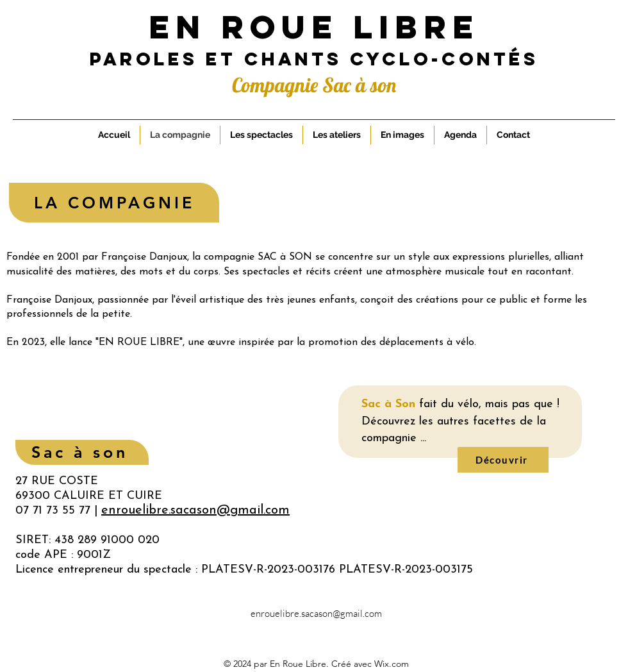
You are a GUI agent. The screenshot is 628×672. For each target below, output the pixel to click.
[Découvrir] (503, 460)
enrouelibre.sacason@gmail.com (316, 613)
